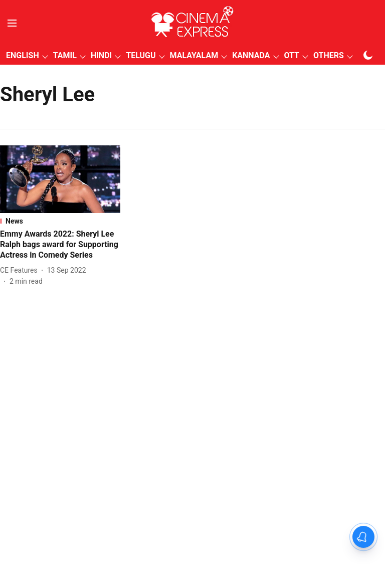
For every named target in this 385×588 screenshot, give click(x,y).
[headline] (60, 245)
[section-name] (60, 221)
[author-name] (21, 270)
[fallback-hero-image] (60, 179)
